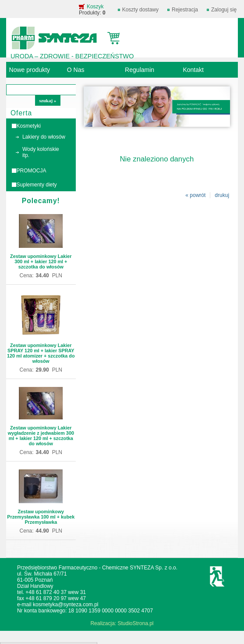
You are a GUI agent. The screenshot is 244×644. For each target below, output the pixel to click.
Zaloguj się (224, 10)
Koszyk (95, 7)
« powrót (195, 195)
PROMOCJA (32, 171)
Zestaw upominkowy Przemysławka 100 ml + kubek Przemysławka (41, 517)
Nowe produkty (30, 70)
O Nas (76, 70)
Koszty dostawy (140, 10)
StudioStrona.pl (135, 623)
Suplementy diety (37, 185)
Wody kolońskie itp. (41, 152)
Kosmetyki (29, 126)
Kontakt (193, 70)
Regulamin (140, 70)
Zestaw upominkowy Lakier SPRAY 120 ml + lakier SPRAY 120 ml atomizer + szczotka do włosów (41, 353)
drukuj (222, 195)
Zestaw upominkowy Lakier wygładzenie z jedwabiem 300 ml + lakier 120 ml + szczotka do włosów (41, 436)
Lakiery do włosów (44, 137)
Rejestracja (185, 10)
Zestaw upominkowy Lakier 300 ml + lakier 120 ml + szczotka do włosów (41, 261)
